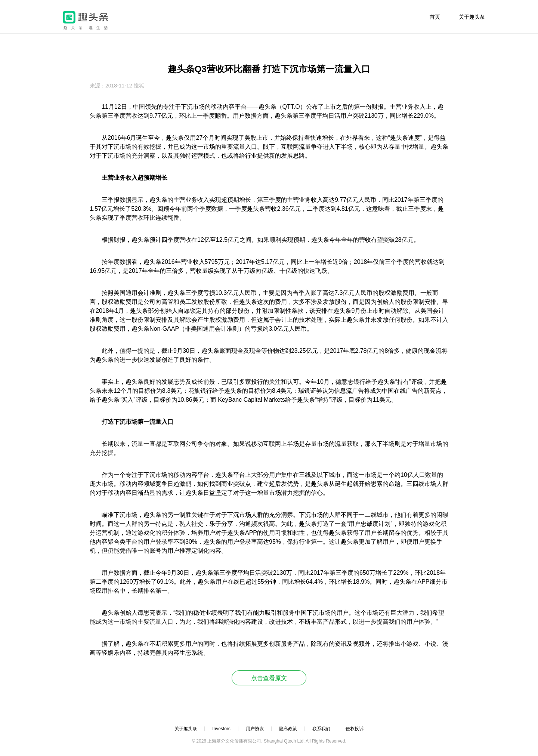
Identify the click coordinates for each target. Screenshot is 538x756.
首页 (435, 17)
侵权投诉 (355, 729)
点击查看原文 (269, 678)
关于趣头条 (472, 17)
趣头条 (85, 20)
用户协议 (255, 729)
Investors (221, 729)
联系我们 (321, 729)
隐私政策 (288, 729)
